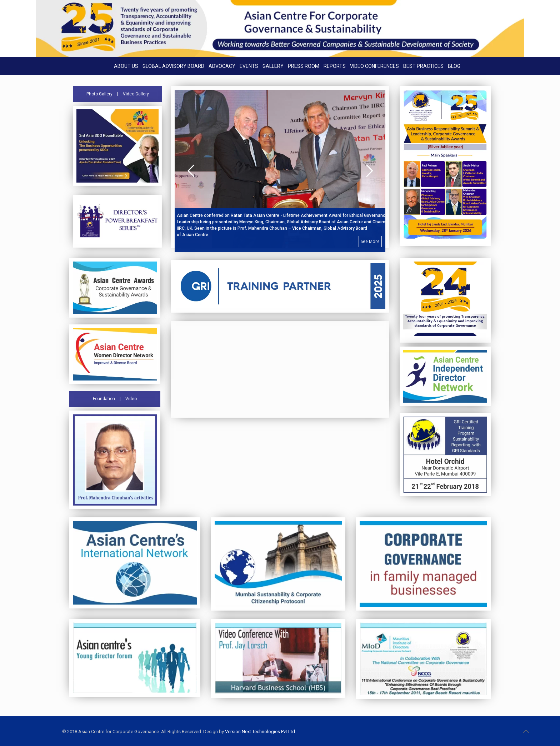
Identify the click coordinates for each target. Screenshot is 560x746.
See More (370, 241)
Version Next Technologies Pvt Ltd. (261, 732)
